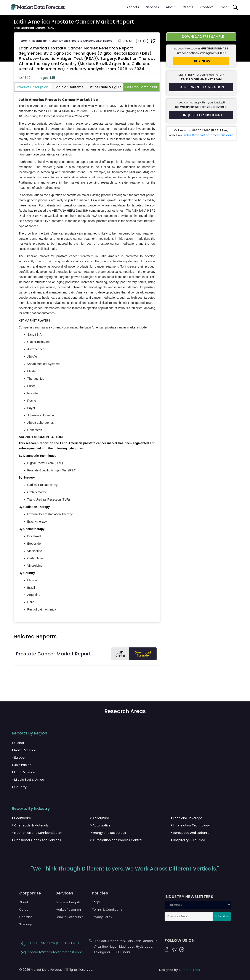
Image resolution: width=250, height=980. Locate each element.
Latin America (23, 772)
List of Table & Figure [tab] (105, 87)
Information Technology (190, 825)
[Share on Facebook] (139, 41)
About (171, 7)
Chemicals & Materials (30, 825)
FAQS (96, 902)
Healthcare (39, 41)
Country (19, 787)
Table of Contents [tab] (69, 87)
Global (18, 743)
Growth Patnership (70, 917)
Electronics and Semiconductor (37, 833)
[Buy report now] (201, 61)
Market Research (68, 910)
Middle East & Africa (28, 780)
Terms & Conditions (107, 910)
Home (23, 41)
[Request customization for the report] (201, 87)
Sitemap (26, 924)
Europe (18, 758)
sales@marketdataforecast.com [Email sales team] (209, 135)
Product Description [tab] (33, 87)
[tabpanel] (87, 355)
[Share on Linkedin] (146, 41)
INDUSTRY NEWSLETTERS (189, 897)
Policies (100, 893)
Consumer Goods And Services (36, 840)
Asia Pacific (22, 765)
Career (24, 910)
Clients (188, 7)
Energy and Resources (108, 833)
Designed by (179, 970)
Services (152, 7)
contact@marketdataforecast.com (51, 952)
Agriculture (100, 818)
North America (24, 750)
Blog (224, 7)
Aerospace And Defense (190, 833)
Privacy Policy (102, 917)
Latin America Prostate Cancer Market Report (82, 41)
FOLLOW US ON (180, 940)
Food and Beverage (186, 818)
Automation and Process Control (116, 840)
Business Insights (68, 902)
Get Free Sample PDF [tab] (141, 87)
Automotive (100, 825)
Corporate (30, 893)
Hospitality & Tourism (188, 840)
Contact (207, 7)
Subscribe (222, 916)
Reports (133, 7)
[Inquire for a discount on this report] (201, 115)
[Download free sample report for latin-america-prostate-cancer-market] (201, 37)
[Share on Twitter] (153, 41)
